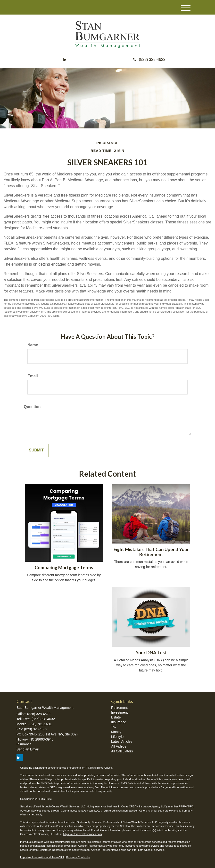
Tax (114, 727)
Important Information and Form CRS (42, 857)
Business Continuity (78, 857)
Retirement (119, 708)
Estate (116, 717)
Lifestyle (117, 737)
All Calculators (122, 751)
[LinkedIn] (65, 60)
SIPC (191, 806)
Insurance (119, 722)
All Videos (119, 746)
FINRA (183, 806)
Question (32, 407)
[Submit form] (36, 450)
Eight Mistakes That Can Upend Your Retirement (151, 552)
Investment (119, 712)
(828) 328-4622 (149, 59)
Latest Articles (122, 742)
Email (33, 376)
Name (33, 345)
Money (116, 732)
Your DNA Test (151, 653)
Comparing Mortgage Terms (64, 568)
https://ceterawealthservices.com (83, 834)
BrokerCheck (104, 768)
